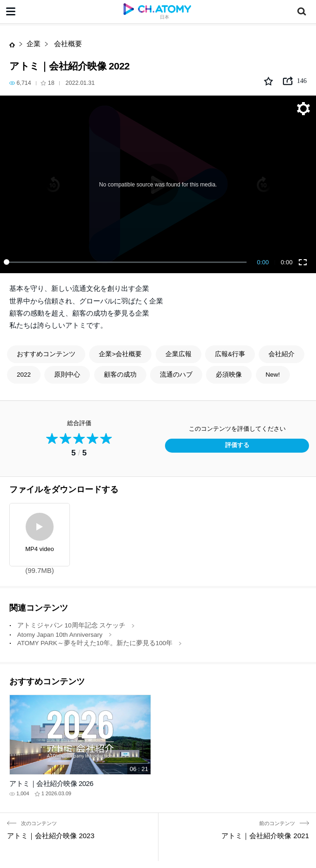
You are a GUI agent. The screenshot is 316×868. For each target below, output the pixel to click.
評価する (237, 445)
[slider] (127, 262)
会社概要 (67, 44)
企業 (34, 44)
